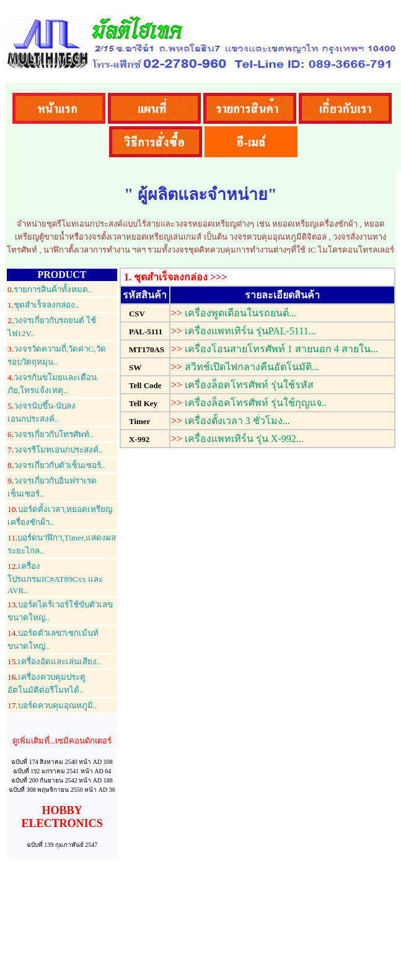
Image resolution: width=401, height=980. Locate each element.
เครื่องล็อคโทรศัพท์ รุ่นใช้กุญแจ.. (256, 403)
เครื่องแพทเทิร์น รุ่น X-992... (244, 439)
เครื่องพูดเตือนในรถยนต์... (240, 313)
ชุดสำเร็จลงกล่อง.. (43, 305)
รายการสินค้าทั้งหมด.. (50, 289)
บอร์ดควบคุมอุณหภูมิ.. (52, 705)
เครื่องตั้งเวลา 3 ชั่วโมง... (237, 421)
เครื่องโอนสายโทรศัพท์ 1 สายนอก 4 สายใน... (281, 349)
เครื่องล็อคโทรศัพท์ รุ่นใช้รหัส (249, 385)
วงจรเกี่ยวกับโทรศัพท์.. (51, 434)
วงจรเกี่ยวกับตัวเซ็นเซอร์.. (56, 465)
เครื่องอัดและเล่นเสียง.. (54, 661)
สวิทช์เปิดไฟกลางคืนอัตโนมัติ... (252, 367)
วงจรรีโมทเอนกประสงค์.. (55, 450)
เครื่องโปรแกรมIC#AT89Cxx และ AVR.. (55, 578)
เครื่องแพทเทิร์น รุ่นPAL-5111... (250, 331)
